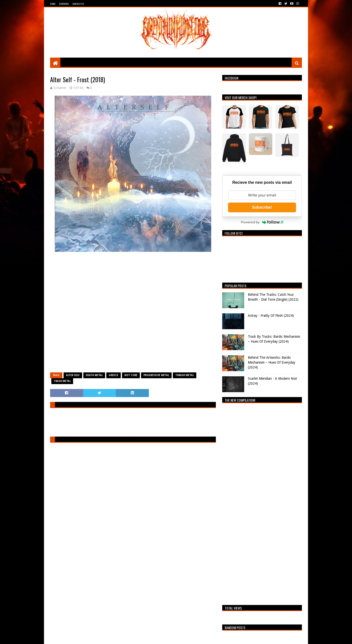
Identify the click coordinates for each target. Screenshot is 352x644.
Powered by (262, 222)
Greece (114, 375)
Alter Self (73, 375)
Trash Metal (62, 381)
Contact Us (78, 4)
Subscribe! (262, 207)
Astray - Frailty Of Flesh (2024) (271, 316)
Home (53, 4)
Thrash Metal (185, 375)
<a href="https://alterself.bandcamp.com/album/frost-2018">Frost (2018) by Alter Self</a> (133, 312)
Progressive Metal (156, 375)
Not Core (131, 375)
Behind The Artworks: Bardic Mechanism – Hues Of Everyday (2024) (272, 362)
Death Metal (94, 375)
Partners (64, 4)
